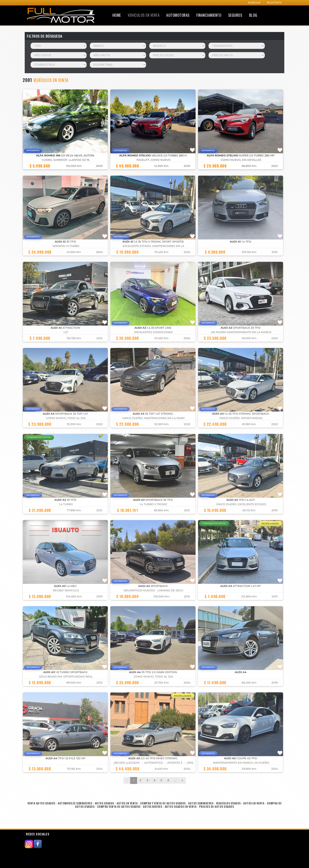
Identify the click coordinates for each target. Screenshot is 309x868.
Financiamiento (209, 15)
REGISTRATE (274, 3)
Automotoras (178, 15)
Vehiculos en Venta (144, 15)
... (175, 780)
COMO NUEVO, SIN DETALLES (241, 160)
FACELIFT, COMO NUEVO (153, 160)
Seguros (235, 15)
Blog (253, 15)
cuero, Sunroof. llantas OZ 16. (66, 160)
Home (117, 15)
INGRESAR (254, 3)
